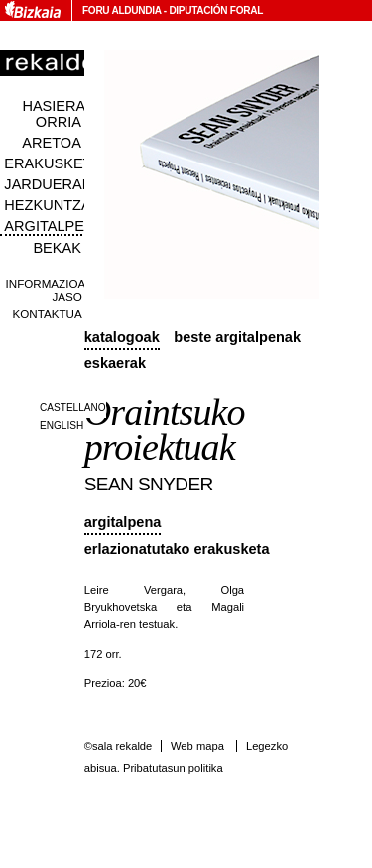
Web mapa (197, 746)
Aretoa (52, 143)
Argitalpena (123, 522)
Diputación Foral (216, 10)
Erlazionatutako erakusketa (177, 549)
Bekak (57, 248)
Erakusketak (57, 163)
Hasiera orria (54, 114)
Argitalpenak (59, 226)
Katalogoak (122, 337)
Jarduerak (48, 184)
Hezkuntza (47, 205)
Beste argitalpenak (237, 337)
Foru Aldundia (122, 10)
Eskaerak (115, 363)
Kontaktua (48, 314)
